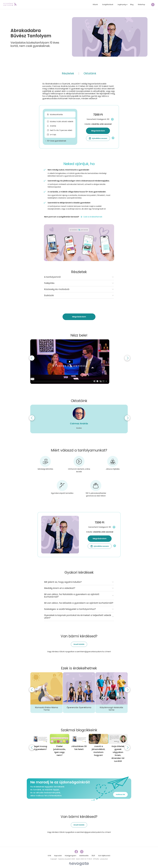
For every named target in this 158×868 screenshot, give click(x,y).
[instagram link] (82, 852)
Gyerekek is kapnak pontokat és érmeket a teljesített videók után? (78, 616)
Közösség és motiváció (57, 289)
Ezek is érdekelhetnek (93, 217)
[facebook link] (76, 852)
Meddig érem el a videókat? (60, 588)
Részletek (68, 73)
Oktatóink (90, 73)
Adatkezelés (84, 856)
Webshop (141, 4)
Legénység (122, 4)
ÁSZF (93, 856)
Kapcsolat (58, 856)
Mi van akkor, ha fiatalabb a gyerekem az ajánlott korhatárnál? (72, 596)
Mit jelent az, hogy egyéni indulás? (63, 582)
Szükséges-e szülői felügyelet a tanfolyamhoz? (70, 609)
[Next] (127, 358)
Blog (132, 4)
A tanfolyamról (52, 277)
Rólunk (95, 4)
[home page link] (10, 4)
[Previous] (32, 358)
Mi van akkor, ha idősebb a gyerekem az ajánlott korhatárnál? (79, 603)
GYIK (49, 856)
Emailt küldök (79, 644)
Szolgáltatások (108, 4)
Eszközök (49, 295)
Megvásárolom (98, 131)
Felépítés (49, 283)
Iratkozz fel (120, 794)
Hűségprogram (71, 856)
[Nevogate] (79, 864)
